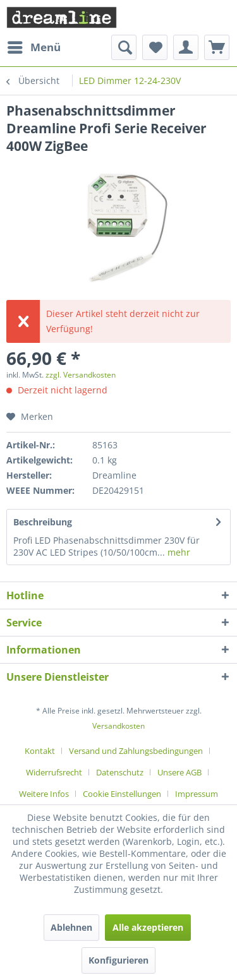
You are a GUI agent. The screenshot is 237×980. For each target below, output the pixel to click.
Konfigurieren (118, 960)
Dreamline (114, 475)
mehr (178, 552)
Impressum (197, 794)
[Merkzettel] (155, 47)
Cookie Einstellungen (122, 794)
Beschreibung (43, 522)
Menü (34, 46)
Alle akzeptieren (148, 927)
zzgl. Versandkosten (81, 375)
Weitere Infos (44, 794)
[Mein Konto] (186, 47)
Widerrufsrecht (54, 772)
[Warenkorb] (217, 47)
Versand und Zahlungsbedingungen (136, 751)
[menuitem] (33, 47)
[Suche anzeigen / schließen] (124, 47)
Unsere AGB (179, 772)
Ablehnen (71, 927)
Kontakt (40, 751)
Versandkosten (118, 726)
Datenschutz (120, 772)
